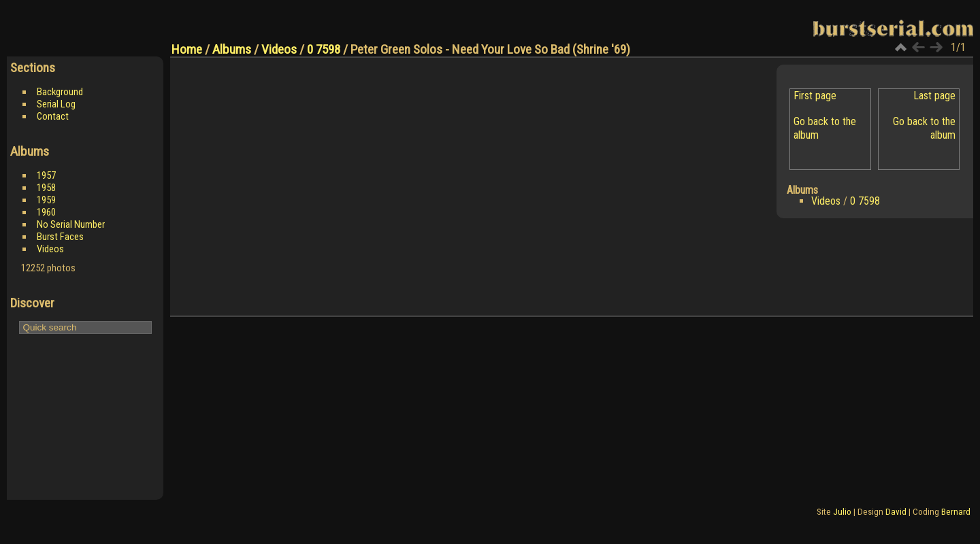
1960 (46, 212)
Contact (53, 116)
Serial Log (56, 104)
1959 (46, 200)
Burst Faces (60, 237)
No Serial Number (71, 224)
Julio (842, 512)
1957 (46, 175)
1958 (46, 188)
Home (187, 49)
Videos (50, 249)
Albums (232, 49)
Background (60, 92)
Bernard (956, 512)
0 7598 (324, 49)
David (896, 512)
